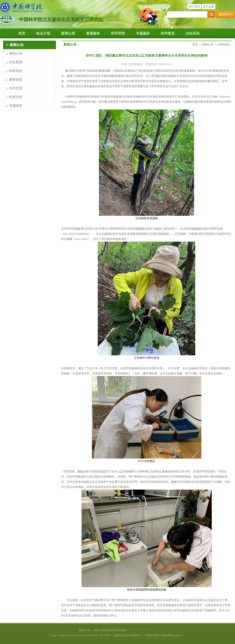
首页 (22, 33)
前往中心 (226, 15)
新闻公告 (68, 33)
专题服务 (143, 33)
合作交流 (16, 88)
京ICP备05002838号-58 (142, 630)
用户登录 (194, 7)
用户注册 (208, 7)
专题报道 (16, 106)
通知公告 (16, 53)
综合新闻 (16, 62)
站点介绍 (43, 33)
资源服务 (93, 33)
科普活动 (16, 97)
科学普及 (168, 33)
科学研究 (118, 33)
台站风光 (193, 33)
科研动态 (16, 71)
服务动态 (16, 80)
